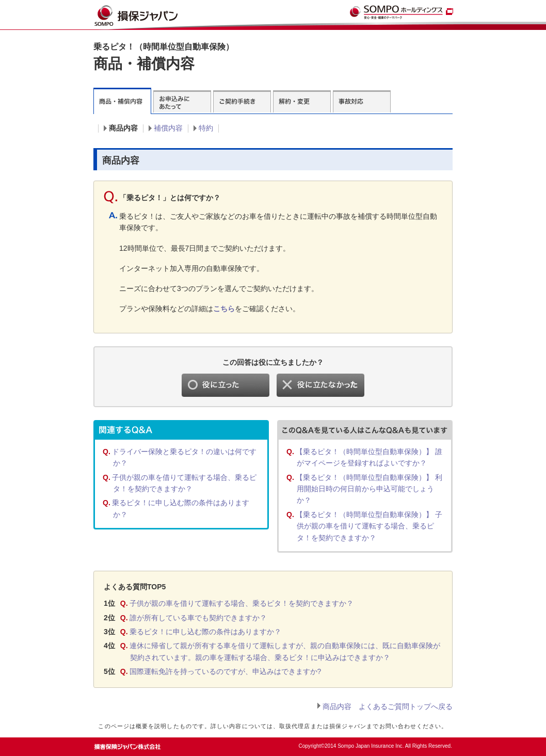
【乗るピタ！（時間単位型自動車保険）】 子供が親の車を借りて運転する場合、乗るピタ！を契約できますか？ (369, 526)
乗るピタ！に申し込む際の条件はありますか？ (205, 632)
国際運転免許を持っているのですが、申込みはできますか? (226, 671)
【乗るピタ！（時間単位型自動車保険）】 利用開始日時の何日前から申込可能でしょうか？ (369, 489)
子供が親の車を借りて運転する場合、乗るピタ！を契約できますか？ (242, 603)
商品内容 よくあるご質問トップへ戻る (388, 706)
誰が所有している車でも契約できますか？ (198, 618)
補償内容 (168, 128)
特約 (206, 128)
